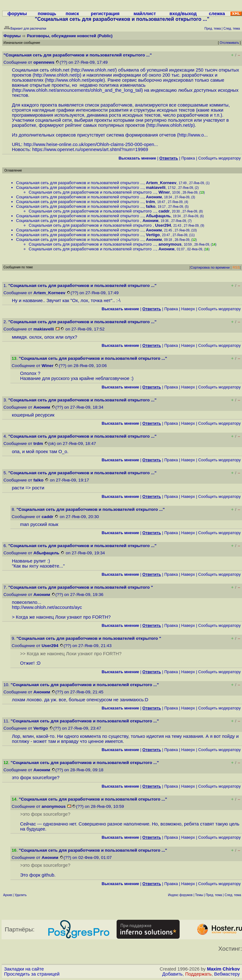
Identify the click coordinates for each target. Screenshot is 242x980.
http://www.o (191, 135)
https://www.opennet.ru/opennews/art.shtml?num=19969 (90, 149)
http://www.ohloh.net (93, 70)
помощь (47, 14)
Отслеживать (229, 43)
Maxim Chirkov (223, 969)
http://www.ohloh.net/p (57, 75)
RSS (236, 267)
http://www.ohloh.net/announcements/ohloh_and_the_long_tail (78, 90)
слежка (217, 14)
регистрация (105, 14)
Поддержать (199, 974)
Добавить (173, 974)
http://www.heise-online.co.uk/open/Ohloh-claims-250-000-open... (91, 144)
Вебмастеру (227, 974)
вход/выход (183, 14)
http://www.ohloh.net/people (75, 80)
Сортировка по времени (210, 267)
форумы (17, 14)
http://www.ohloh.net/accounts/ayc (47, 607)
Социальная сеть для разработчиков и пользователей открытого (78, 221)
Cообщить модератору (219, 158)
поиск (72, 14)
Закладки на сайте (24, 969)
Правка (188, 158)
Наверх (188, 309)
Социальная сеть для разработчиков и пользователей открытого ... (80, 183)
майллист (145, 14)
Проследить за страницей (32, 974)
